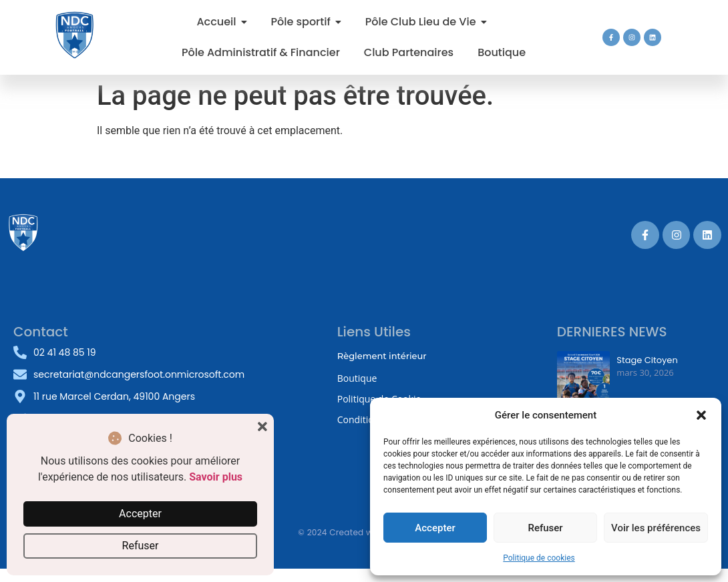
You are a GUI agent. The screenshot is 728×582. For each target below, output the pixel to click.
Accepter (435, 528)
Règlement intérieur (382, 356)
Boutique (357, 378)
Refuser (545, 528)
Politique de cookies (539, 558)
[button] (701, 415)
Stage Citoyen (647, 360)
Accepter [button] (140, 514)
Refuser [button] (141, 546)
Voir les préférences (656, 528)
